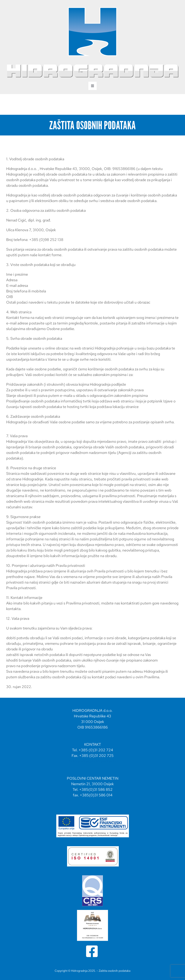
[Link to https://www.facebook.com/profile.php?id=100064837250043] (92, 951)
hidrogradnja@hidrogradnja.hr (93, 761)
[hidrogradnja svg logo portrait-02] (92, 8)
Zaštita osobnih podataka (115, 971)
